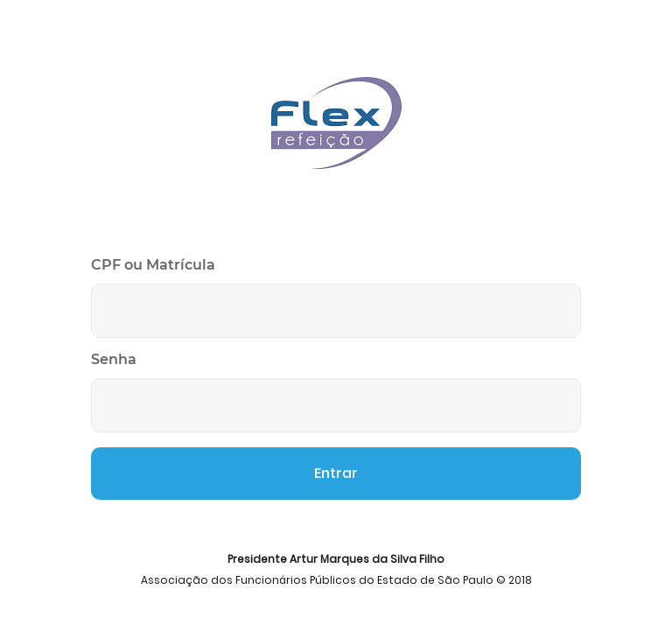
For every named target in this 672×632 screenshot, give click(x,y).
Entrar (336, 473)
